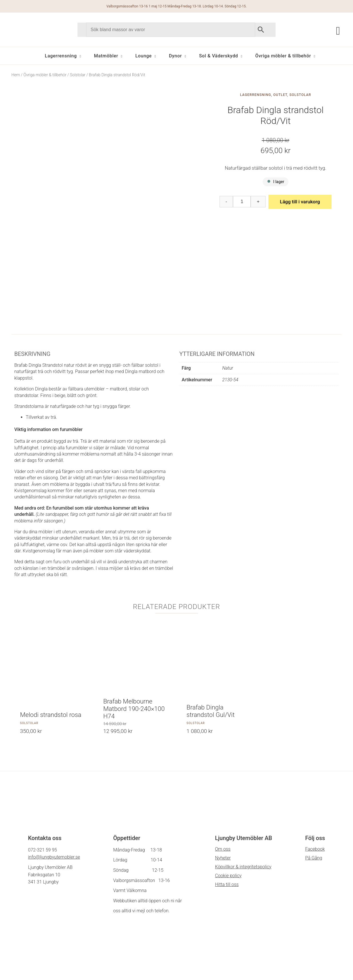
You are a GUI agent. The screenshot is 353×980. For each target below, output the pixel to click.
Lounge (143, 56)
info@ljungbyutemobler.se (54, 782)
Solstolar (78, 75)
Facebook (315, 774)
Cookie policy (228, 800)
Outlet (280, 95)
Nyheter (223, 782)
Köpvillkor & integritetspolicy (243, 791)
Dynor (175, 56)
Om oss (223, 774)
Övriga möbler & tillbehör (283, 56)
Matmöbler (106, 56)
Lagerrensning (61, 56)
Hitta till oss (227, 809)
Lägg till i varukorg (300, 202)
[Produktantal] (242, 202)
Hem (16, 75)
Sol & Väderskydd (218, 56)
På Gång (314, 782)
